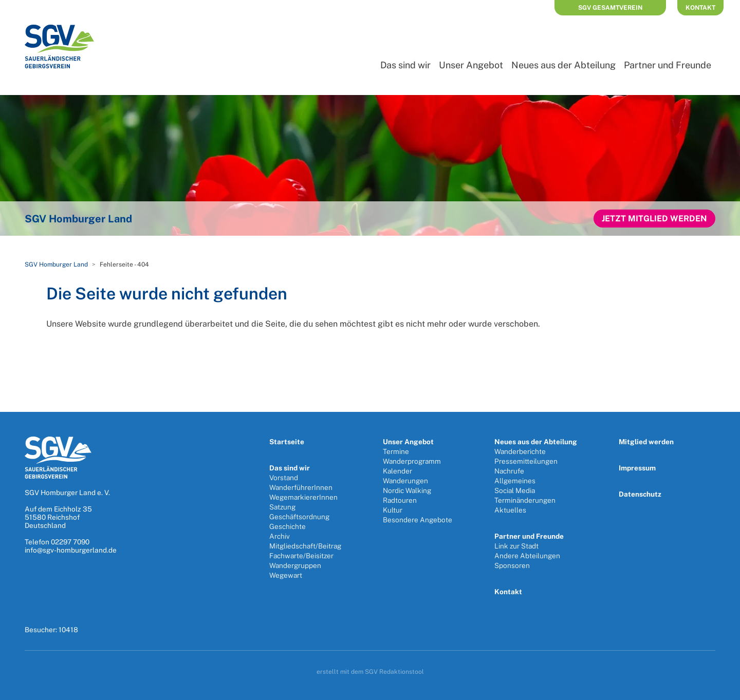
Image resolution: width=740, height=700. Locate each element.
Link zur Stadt (516, 546)
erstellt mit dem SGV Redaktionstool (370, 672)
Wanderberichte (520, 451)
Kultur (393, 510)
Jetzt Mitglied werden (654, 219)
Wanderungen (405, 481)
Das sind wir (405, 65)
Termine (396, 451)
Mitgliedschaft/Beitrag (305, 546)
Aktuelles (510, 510)
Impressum (637, 468)
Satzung (282, 507)
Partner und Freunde (668, 65)
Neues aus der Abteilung (563, 65)
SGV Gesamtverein (610, 8)
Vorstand (284, 478)
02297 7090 (70, 542)
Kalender (397, 471)
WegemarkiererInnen (303, 497)
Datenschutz (640, 494)
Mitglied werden (646, 442)
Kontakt (700, 8)
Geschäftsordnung (299, 517)
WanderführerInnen (301, 487)
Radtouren (400, 500)
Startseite (287, 442)
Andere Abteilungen (527, 556)
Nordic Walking (407, 490)
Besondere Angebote (418, 520)
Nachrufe (509, 471)
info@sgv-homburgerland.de (71, 550)
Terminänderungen (525, 500)
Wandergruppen (295, 565)
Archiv (280, 536)
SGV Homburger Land (56, 264)
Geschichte (288, 526)
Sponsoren (512, 565)
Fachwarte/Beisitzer (301, 556)
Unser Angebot (471, 65)
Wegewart (286, 575)
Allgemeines (515, 481)
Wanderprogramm (412, 461)
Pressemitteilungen (526, 461)
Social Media (515, 490)
